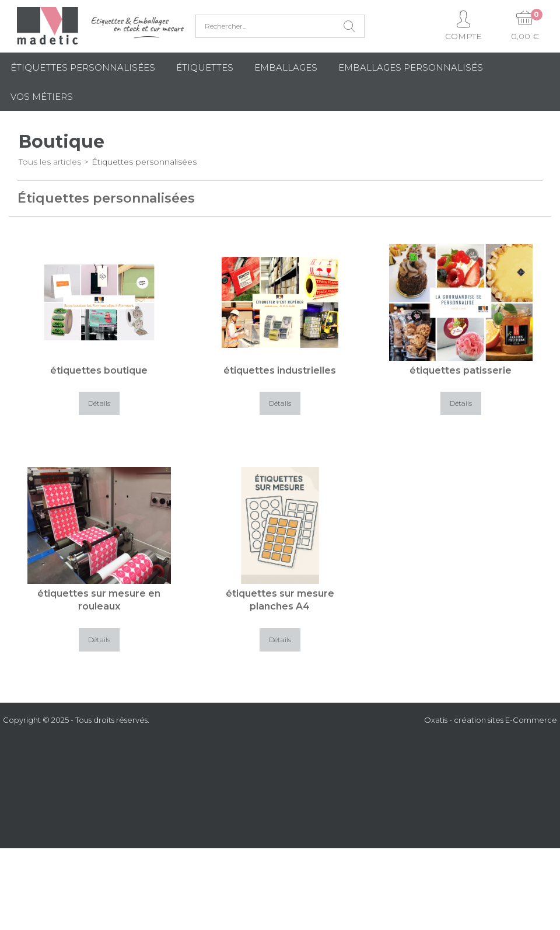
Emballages (286, 67)
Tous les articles (50, 162)
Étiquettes (205, 67)
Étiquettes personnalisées (83, 67)
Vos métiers (42, 97)
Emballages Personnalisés (411, 67)
